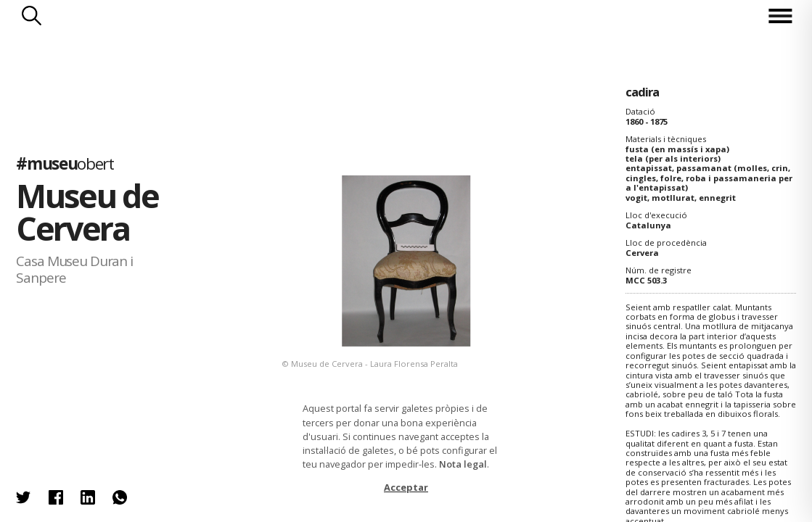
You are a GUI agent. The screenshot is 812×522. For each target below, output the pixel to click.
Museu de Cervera (87, 212)
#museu (65, 163)
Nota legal (463, 464)
